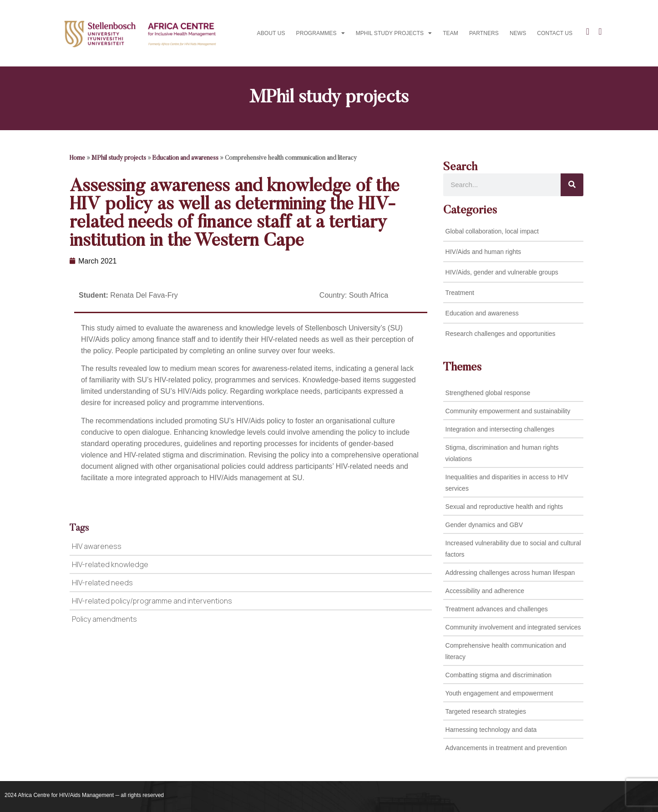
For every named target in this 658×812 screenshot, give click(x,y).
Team (450, 33)
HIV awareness (97, 546)
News (518, 33)
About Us (271, 33)
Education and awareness (185, 158)
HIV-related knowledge (110, 564)
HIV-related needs (102, 583)
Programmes (321, 33)
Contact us (555, 33)
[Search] (572, 185)
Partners (484, 33)
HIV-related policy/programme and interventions (152, 601)
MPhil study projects (394, 33)
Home (77, 158)
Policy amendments (104, 619)
